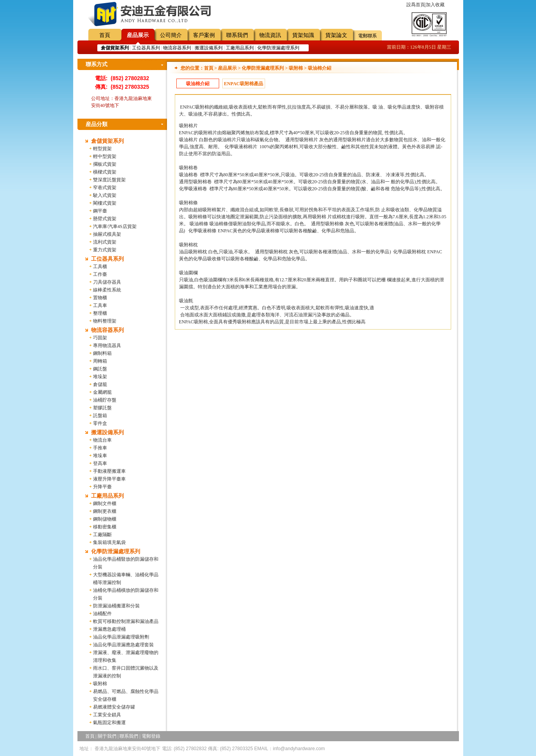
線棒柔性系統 (107, 290)
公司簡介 (171, 35)
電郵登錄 (151, 736)
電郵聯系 (367, 36)
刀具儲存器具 (107, 282)
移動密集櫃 (105, 527)
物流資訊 (270, 35)
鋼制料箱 (102, 353)
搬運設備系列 (209, 48)
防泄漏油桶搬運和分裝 (116, 606)
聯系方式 (97, 64)
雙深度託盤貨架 (109, 180)
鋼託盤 (100, 369)
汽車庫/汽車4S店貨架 (115, 226)
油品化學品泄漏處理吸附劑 (121, 637)
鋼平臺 (100, 211)
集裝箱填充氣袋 (109, 542)
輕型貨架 (102, 149)
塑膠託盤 (102, 408)
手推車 (100, 448)
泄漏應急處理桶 (109, 629)
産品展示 (138, 35)
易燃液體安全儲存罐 (114, 707)
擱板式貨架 (105, 164)
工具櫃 (100, 267)
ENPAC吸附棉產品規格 (243, 85)
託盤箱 (100, 416)
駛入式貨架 (105, 195)
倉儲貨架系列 (107, 141)
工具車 (100, 305)
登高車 (100, 463)
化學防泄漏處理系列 (278, 48)
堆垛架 (100, 377)
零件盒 (100, 423)
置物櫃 (100, 298)
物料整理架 (105, 321)
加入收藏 (435, 5)
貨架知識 (303, 35)
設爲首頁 (416, 5)
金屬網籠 (102, 392)
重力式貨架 (105, 250)
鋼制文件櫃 (105, 503)
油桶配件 (102, 614)
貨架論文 (336, 35)
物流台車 (102, 440)
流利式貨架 (105, 242)
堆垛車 (100, 456)
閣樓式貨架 (105, 203)
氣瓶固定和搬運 (109, 723)
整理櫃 (100, 313)
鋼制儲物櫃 (105, 519)
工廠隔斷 (102, 535)
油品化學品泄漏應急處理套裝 (123, 645)
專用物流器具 (107, 346)
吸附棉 (100, 684)
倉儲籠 (100, 384)
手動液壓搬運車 (109, 471)
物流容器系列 (177, 48)
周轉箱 (100, 361)
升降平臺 (102, 487)
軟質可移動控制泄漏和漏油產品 (126, 621)
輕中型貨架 (105, 156)
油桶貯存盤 (105, 400)
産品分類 (97, 124)
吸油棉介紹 (198, 84)
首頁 (105, 35)
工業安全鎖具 (107, 715)
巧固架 (100, 338)
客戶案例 (204, 35)
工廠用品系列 (240, 48)
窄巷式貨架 (105, 188)
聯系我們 (237, 35)
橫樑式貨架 (105, 172)
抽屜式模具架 (107, 234)
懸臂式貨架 (105, 219)
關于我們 (107, 736)
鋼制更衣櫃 (105, 511)
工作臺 (100, 274)
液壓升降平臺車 (109, 479)
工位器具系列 (146, 48)
